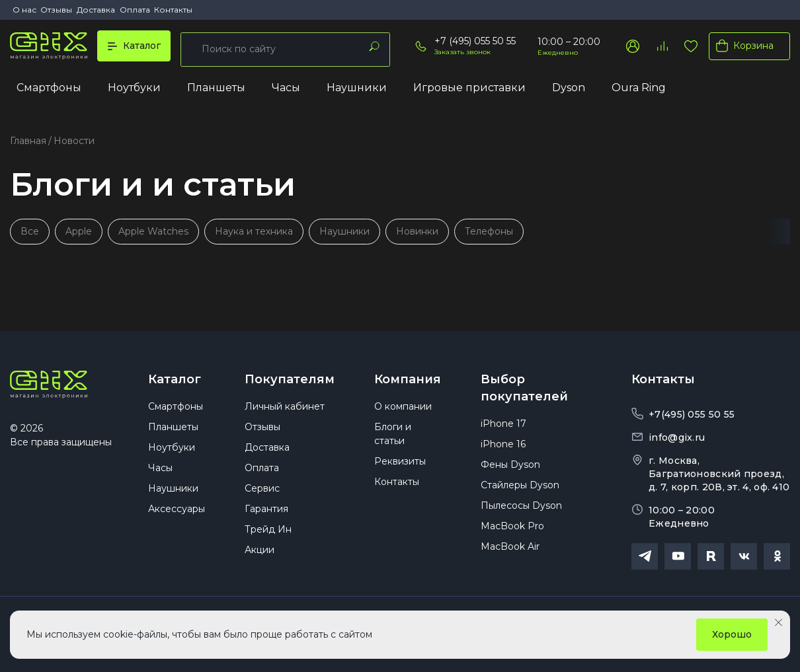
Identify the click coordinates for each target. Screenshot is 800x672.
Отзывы (56, 10)
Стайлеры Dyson (520, 492)
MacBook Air (510, 553)
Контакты (173, 10)
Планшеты (216, 90)
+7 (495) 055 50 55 (475, 43)
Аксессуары (177, 515)
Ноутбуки (134, 90)
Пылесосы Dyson (521, 512)
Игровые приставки (469, 90)
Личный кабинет (285, 413)
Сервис (262, 495)
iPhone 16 (503, 451)
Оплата (135, 10)
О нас (24, 10)
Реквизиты (400, 468)
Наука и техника (256, 229)
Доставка (96, 10)
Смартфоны (49, 90)
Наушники (357, 90)
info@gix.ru (677, 436)
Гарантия (266, 515)
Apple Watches (155, 229)
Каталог (175, 378)
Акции (260, 556)
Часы (286, 90)
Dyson (569, 90)
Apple (79, 229)
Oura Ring (639, 90)
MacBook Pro (512, 533)
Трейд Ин (268, 536)
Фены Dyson (510, 471)
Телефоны (492, 229)
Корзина (742, 48)
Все (30, 229)
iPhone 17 (503, 430)
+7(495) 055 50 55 (692, 413)
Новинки (420, 229)
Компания (408, 378)
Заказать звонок (462, 54)
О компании (403, 413)
